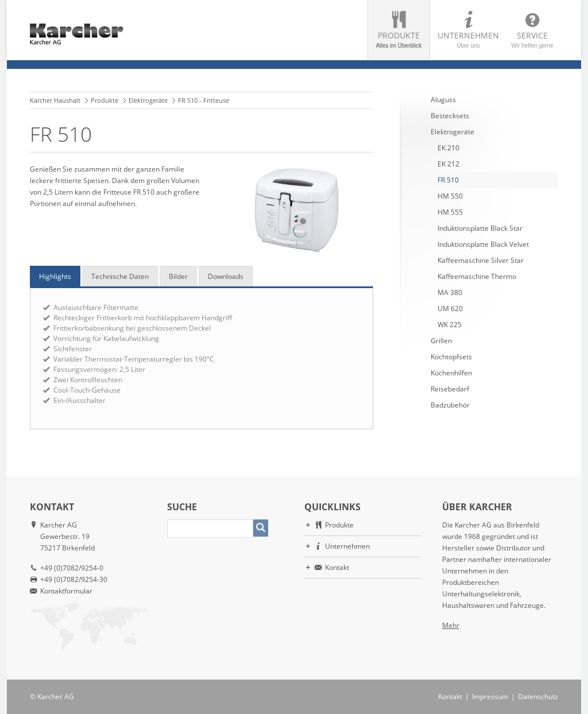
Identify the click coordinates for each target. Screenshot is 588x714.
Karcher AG (56, 696)
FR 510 (448, 180)
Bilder (178, 276)
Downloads (226, 276)
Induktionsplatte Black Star (480, 228)
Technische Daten (120, 276)
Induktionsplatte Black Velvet (483, 244)
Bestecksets (450, 116)
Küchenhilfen (451, 373)
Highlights (55, 276)
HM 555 (450, 212)
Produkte (399, 39)
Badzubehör (450, 405)
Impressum (490, 696)
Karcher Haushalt (55, 100)
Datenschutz (538, 696)
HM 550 (450, 196)
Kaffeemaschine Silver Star (481, 260)
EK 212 (448, 164)
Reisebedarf (450, 389)
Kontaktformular (66, 591)
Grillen (441, 341)
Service (532, 39)
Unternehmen (468, 39)
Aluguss (443, 100)
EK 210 (448, 148)
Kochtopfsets (451, 357)
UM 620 (450, 309)
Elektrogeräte (148, 100)
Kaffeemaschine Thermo (477, 276)
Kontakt (337, 567)
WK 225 (450, 325)
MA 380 (450, 292)
